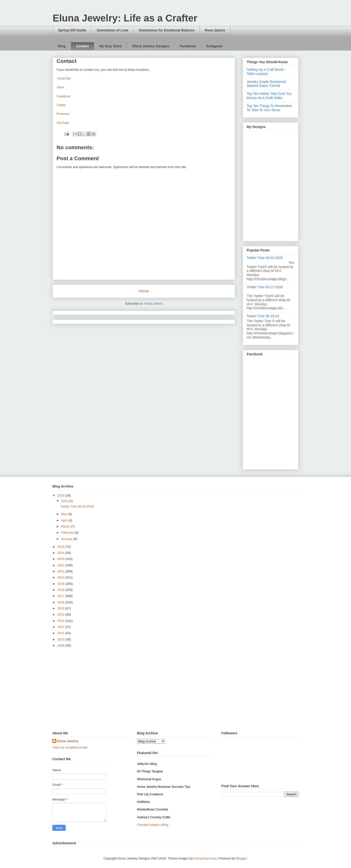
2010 (61, 639)
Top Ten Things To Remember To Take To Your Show (269, 108)
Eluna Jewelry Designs (151, 46)
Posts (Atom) (153, 304)
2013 (61, 621)
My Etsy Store (111, 46)
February (68, 533)
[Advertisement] (175, 690)
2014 (61, 614)
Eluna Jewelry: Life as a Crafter (125, 18)
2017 (61, 596)
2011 (61, 633)
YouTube (63, 123)
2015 (61, 608)
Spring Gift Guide (72, 30)
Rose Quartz (215, 30)
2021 (61, 571)
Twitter (61, 105)
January (67, 539)
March (66, 526)
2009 (61, 645)
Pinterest (63, 114)
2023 (61, 559)
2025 (61, 547)
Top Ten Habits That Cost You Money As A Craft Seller (269, 96)
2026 (61, 495)
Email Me (64, 78)
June (65, 501)
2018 (61, 590)
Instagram (214, 46)
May (65, 514)
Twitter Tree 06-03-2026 (265, 258)
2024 (61, 553)
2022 (61, 565)
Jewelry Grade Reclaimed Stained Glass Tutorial (266, 84)
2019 (61, 584)
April (65, 520)
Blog (62, 46)
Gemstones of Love (113, 30)
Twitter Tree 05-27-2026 (265, 287)
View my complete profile (70, 747)
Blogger (241, 858)
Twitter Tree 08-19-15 (263, 316)
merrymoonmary (205, 858)
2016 (61, 602)
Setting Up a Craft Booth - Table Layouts (266, 72)
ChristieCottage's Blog (153, 825)
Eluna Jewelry (68, 741)
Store (60, 87)
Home (144, 291)
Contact (82, 46)
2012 (61, 627)
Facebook (188, 46)
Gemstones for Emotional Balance (167, 30)
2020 (61, 577)
